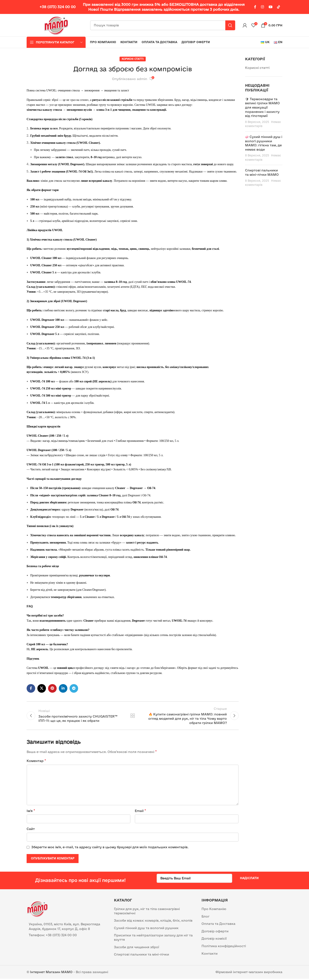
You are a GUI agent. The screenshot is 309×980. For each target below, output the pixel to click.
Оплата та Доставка (218, 925)
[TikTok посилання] (279, 7)
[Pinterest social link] (52, 688)
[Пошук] (163, 25)
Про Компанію (214, 910)
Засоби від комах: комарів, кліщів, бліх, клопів (153, 922)
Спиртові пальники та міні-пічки (142, 956)
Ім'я (31, 812)
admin (142, 79)
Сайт (31, 830)
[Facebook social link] (255, 7)
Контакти (210, 955)
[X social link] (42, 688)
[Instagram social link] (262, 7)
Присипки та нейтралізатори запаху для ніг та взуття (153, 939)
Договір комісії (214, 940)
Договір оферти (215, 932)
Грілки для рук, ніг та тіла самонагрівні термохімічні (147, 912)
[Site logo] (56, 25)
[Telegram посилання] (74, 688)
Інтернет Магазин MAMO (51, 973)
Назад (133, 716)
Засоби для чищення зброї (136, 948)
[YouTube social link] (271, 7)
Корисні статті (133, 59)
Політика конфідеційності (224, 947)
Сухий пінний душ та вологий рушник (146, 929)
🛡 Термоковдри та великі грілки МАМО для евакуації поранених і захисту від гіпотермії (262, 107)
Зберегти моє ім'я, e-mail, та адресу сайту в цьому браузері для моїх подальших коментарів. (110, 848)
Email (140, 812)
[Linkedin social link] (63, 688)
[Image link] (37, 910)
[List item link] (67, 936)
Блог (205, 918)
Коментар (36, 762)
